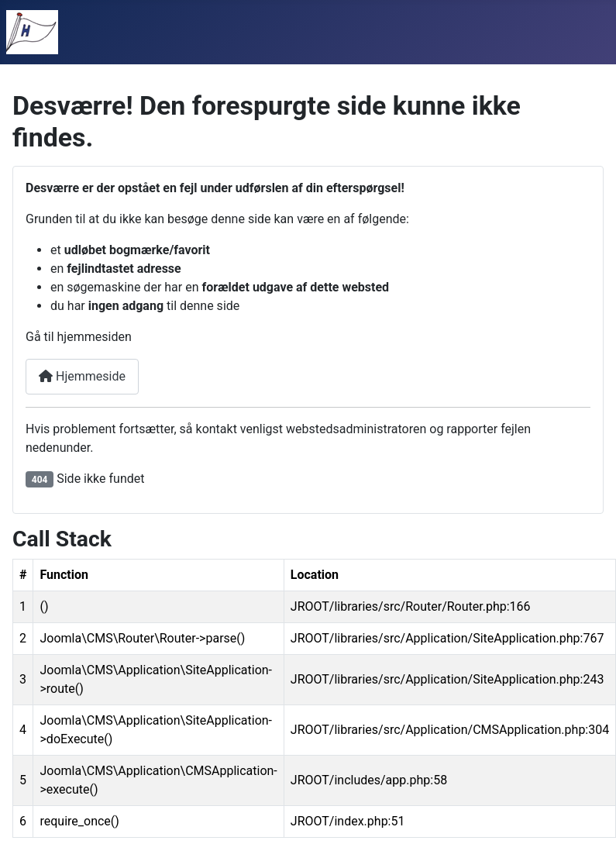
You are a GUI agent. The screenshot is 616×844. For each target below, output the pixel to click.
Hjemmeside (82, 376)
